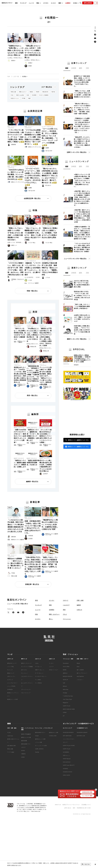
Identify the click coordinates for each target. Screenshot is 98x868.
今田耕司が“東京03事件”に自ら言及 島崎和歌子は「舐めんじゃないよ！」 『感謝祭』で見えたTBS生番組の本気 (50, 269)
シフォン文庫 (39, 742)
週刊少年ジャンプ (12, 663)
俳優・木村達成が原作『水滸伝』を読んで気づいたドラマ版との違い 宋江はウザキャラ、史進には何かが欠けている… (33, 527)
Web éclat (66, 690)
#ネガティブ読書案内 (44, 95)
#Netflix (38, 92)
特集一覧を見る (32, 291)
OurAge (65, 693)
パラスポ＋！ (80, 680)
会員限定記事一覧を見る (32, 198)
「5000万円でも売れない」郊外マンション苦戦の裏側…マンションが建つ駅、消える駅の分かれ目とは (16, 175)
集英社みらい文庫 (54, 733)
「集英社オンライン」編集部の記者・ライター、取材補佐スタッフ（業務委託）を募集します (33, 435)
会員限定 (68, 3)
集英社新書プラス (26, 744)
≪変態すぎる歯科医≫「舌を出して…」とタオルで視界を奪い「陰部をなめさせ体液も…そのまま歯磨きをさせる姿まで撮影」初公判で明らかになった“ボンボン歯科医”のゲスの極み (82, 233)
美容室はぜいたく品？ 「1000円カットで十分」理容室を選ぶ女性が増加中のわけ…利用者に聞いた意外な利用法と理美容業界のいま (20, 375)
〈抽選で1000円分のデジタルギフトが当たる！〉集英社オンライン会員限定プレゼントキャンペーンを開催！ (20, 436)
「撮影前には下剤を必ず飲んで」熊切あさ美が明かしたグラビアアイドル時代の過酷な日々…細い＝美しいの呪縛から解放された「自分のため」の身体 (46, 337)
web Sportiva (80, 676)
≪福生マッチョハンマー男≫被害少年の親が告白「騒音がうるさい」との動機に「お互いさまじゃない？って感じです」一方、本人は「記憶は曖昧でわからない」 (82, 181)
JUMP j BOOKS (39, 749)
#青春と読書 (13, 92)
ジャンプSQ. (11, 667)
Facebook (95, 35)
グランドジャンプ (26, 690)
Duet (78, 667)
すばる (9, 733)
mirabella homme (68, 772)
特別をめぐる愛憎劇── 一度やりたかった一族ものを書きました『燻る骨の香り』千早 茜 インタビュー (16, 563)
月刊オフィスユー (54, 670)
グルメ (65, 614)
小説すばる (10, 736)
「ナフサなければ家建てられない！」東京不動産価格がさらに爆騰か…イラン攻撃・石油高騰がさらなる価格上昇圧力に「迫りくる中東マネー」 (33, 137)
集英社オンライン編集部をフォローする (78, 440)
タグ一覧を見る (47, 87)
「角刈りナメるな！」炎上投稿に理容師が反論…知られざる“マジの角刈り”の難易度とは (20, 334)
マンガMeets (38, 683)
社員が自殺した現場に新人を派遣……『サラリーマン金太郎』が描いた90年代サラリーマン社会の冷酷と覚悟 (82, 330)
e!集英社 (23, 754)
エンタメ (53, 3)
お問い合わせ (68, 808)
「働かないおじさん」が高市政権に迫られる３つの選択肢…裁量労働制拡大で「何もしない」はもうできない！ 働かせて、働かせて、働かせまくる (50, 176)
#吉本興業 (34, 95)
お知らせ (79, 610)
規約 (74, 808)
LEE (64, 683)
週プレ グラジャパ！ (82, 673)
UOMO (65, 712)
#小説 (12, 95)
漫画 (60, 3)
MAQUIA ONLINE (68, 676)
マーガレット (39, 667)
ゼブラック (10, 680)
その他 (75, 3)
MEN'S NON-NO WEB (69, 709)
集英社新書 (24, 741)
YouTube (95, 38)
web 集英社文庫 (11, 746)
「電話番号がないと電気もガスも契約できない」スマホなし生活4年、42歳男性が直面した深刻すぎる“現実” (50, 525)
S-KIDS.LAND (53, 736)
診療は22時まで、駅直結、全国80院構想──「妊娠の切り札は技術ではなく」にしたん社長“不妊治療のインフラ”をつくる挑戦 (82, 359)
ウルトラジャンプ (26, 693)
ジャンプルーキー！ (12, 683)
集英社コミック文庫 (12, 699)
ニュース (31, 3)
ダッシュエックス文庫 (41, 746)
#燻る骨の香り (45, 92)
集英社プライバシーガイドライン (71, 805)
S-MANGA (10, 690)
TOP (9, 77)
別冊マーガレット (40, 670)
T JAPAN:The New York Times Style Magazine (68, 699)
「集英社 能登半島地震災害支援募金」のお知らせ (33, 463)
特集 (38, 3)
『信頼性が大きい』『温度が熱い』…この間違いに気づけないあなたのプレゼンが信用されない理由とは (16, 51)
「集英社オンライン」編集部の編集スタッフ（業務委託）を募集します (20, 464)
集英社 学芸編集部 (26, 734)
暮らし (51, 619)
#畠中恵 (53, 92)
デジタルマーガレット (41, 676)
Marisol (65, 686)
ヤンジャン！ (25, 673)
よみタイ (23, 747)
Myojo (78, 663)
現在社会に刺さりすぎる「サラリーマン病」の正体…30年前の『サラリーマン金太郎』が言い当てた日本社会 (82, 296)
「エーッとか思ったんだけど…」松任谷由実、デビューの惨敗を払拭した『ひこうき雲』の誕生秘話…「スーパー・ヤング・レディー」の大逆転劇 (50, 137)
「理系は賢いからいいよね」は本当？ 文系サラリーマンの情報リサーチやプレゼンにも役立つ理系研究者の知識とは (33, 52)
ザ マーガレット (39, 673)
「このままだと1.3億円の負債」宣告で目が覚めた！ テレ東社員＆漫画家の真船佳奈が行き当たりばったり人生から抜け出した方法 (16, 526)
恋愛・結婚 (80, 600)
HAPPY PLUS (67, 706)
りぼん (37, 663)
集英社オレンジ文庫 (40, 739)
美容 (28, 364)
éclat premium (67, 762)
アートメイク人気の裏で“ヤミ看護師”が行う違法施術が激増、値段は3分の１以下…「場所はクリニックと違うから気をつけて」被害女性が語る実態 (46, 376)
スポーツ (66, 600)
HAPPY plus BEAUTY (69, 765)
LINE (95, 42)
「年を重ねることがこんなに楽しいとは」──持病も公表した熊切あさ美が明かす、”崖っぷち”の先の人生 (33, 335)
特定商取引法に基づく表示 (84, 808)
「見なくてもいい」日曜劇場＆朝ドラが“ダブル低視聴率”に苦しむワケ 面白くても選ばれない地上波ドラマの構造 (33, 234)
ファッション (67, 619)
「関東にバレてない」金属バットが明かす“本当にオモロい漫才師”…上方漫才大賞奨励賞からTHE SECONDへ (16, 234)
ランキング (23, 3)
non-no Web (66, 667)
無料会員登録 (88, 3)
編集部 (16, 428)
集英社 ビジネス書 (26, 737)
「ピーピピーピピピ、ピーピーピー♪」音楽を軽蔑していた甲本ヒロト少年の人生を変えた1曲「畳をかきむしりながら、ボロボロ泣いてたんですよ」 (33, 177)
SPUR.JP (65, 680)
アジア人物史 (11, 752)
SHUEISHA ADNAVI (82, 733)
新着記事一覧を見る (32, 584)
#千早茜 (24, 98)
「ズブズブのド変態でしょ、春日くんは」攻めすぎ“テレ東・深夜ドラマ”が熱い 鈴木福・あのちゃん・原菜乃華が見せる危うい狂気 (16, 270)
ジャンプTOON (11, 686)
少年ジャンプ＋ (11, 676)
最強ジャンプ (11, 673)
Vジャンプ (10, 670)
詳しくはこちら (86, 864)
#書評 (29, 98)
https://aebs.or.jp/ (36, 811)
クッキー (51, 663)
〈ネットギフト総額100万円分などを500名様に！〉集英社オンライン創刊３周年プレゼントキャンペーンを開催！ (46, 436)
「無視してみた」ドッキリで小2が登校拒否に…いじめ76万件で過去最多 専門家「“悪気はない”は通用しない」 (50, 563)
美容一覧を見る (32, 395)
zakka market (67, 775)
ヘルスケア (66, 605)
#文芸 (28, 95)
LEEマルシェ (66, 755)
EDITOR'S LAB (81, 736)
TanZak (37, 752)
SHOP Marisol (67, 759)
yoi (64, 716)
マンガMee (38, 680)
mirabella (65, 769)
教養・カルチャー (12, 127)
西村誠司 (76, 365)
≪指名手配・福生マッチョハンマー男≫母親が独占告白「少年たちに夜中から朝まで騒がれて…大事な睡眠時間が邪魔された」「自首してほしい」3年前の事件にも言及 (82, 216)
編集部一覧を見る (32, 482)
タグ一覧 (16, 77)
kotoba (23, 751)
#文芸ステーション (15, 98)
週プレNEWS (80, 670)
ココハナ (51, 667)
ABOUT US (58, 805)
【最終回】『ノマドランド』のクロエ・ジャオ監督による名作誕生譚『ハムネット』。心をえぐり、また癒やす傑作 (33, 269)
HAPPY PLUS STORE (69, 746)
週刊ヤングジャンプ (26, 663)
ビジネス (46, 3)
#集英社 (31, 92)
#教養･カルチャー (23, 92)
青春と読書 (10, 749)
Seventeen (66, 663)
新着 (16, 3)
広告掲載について (86, 805)
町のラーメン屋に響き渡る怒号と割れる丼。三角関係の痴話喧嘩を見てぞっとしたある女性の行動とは (46, 466)
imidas (23, 757)
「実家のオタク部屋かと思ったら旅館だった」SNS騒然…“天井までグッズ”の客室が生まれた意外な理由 (50, 233)
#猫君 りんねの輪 (20, 95)
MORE (65, 670)
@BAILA (65, 673)
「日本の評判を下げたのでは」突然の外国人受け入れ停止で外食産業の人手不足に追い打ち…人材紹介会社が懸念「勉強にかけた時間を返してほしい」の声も (33, 566)
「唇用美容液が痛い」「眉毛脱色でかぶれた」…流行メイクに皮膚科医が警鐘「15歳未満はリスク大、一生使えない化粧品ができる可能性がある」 (33, 375)
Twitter (95, 31)
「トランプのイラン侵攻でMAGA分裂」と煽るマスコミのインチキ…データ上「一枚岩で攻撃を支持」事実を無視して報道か (16, 136)
